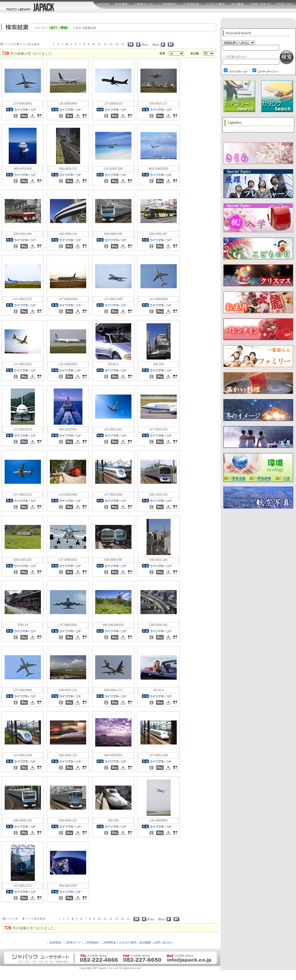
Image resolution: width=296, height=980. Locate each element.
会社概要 (145, 942)
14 (117, 44)
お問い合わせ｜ (164, 942)
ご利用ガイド (73, 942)
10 (94, 44)
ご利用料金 (109, 942)
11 (100, 44)
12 (105, 44)
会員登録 (55, 942)
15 (122, 44)
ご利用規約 (91, 942)
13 (111, 44)
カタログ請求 (128, 942)
